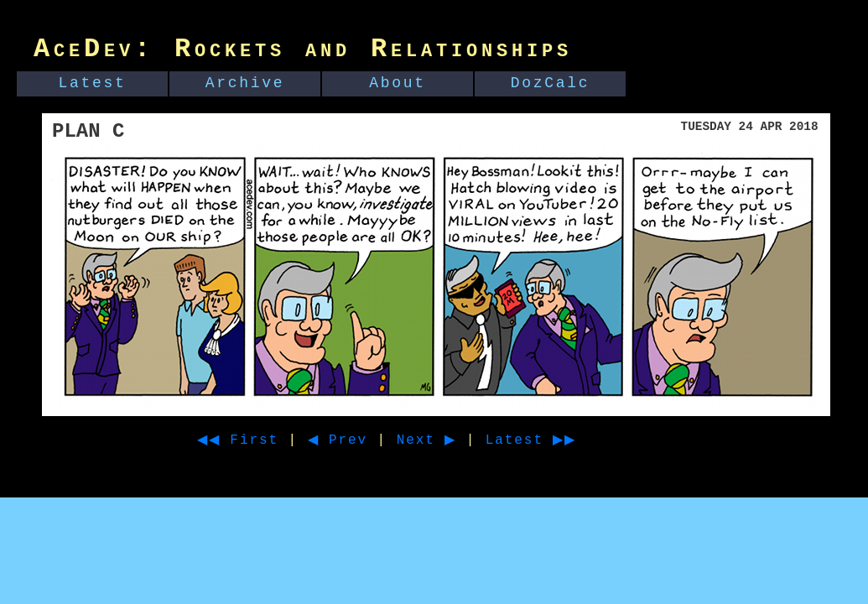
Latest (93, 83)
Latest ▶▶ (561, 440)
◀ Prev (353, 440)
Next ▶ (447, 440)
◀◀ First (244, 440)
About (398, 83)
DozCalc (551, 83)
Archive (245, 83)
